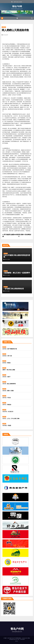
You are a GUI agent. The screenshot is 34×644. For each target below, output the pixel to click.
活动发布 (4, 347)
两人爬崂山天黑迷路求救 (15, 30)
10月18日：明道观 (7, 425)
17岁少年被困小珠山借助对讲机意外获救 (17, 256)
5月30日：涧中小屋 (7, 356)
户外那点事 (4, 27)
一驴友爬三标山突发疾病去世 (14, 289)
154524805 (22, 639)
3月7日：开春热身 (7, 405)
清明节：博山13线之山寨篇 (9, 370)
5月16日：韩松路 (6, 363)
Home (16, 641)
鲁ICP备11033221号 (11, 638)
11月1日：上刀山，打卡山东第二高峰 (11, 419)
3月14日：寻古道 (6, 398)
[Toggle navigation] (17, 18)
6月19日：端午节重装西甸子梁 (10, 349)
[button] (32, 18)
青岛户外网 (17, 6)
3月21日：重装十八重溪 (8, 391)
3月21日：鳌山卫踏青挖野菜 (9, 384)
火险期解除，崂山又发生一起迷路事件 (17, 273)
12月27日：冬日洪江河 (8, 412)
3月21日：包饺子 (6, 377)
